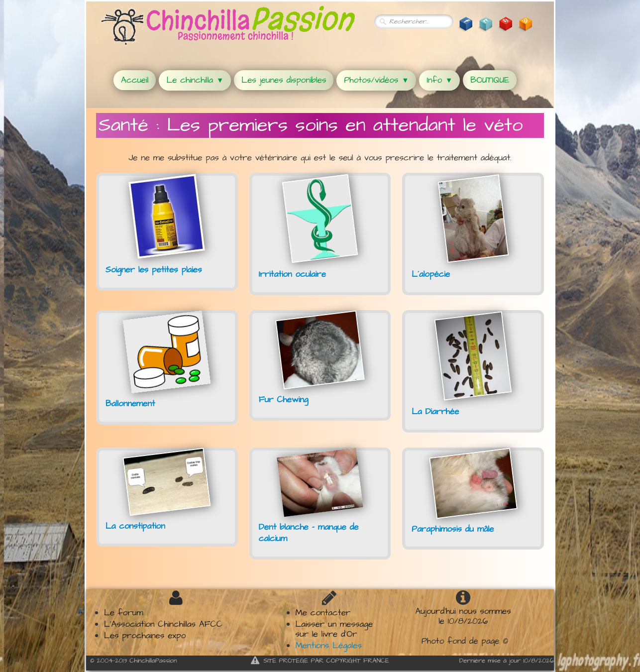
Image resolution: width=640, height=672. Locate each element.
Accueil (135, 80)
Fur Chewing (284, 400)
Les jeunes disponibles (284, 80)
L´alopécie (431, 274)
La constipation (135, 526)
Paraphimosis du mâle (453, 529)
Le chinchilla (195, 80)
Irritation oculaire (292, 274)
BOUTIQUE (490, 80)
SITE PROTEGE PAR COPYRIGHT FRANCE (320, 661)
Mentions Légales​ (329, 646)
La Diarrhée (435, 412)
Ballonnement (130, 404)
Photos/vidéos (376, 80)
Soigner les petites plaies (154, 270)
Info (439, 80)
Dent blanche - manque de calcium (309, 533)
